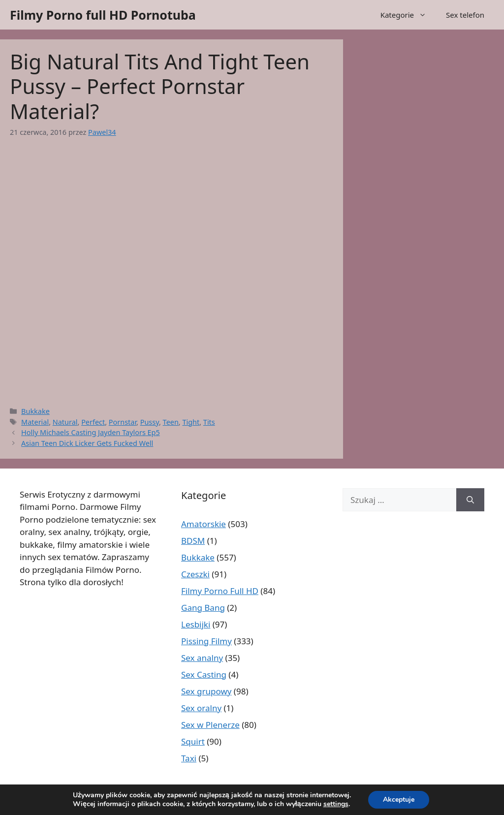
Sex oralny (201, 708)
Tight (191, 422)
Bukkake (35, 411)
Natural (65, 422)
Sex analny (202, 658)
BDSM (193, 541)
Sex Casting (204, 674)
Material (35, 422)
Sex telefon (465, 15)
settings (336, 804)
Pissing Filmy (206, 641)
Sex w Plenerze (210, 725)
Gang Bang (203, 608)
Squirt (193, 741)
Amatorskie (204, 524)
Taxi (189, 758)
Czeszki (195, 574)
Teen (171, 422)
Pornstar (123, 422)
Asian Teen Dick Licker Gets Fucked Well (87, 443)
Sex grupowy (206, 691)
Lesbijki (196, 624)
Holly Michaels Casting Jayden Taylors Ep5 (91, 432)
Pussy (150, 422)
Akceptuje (399, 799)
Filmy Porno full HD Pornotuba (103, 15)
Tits (209, 422)
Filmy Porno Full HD (220, 591)
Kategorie (408, 15)
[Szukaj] (470, 500)
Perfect (93, 422)
